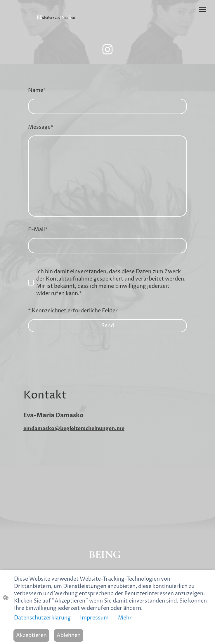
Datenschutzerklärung (42, 618)
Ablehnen (69, 635)
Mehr (125, 618)
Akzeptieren (31, 635)
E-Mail (38, 230)
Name (37, 90)
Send (108, 326)
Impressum (94, 618)
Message (41, 127)
